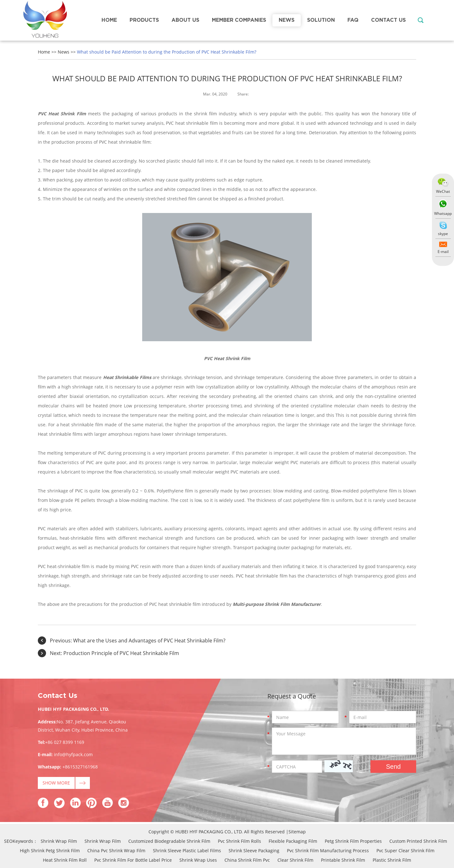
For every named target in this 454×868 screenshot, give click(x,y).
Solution (321, 20)
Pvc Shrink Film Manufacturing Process (328, 851)
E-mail (443, 252)
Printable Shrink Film (343, 860)
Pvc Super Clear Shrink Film (405, 851)
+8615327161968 (80, 767)
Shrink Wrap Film (59, 841)
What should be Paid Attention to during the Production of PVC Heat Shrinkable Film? (167, 52)
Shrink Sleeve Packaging (254, 851)
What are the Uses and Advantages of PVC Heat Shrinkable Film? (149, 641)
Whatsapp (443, 213)
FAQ (353, 20)
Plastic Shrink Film (392, 860)
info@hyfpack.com (73, 754)
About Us (185, 20)
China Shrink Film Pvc (247, 860)
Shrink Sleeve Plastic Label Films (187, 851)
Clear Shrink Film (295, 860)
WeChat (443, 191)
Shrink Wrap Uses (198, 860)
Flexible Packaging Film (293, 841)
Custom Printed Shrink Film (418, 841)
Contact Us (388, 20)
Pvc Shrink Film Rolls (239, 841)
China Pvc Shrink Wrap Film (116, 851)
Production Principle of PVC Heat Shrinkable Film (121, 653)
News (287, 20)
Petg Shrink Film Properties (353, 841)
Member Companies (239, 20)
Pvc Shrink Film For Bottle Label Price (133, 860)
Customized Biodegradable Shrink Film (169, 841)
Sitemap (297, 832)
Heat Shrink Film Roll (65, 860)
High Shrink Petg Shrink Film (50, 851)
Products (144, 20)
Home (109, 20)
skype (443, 234)
